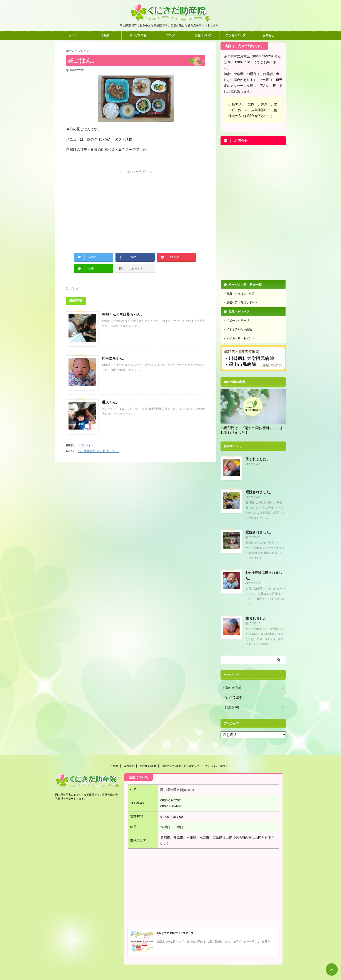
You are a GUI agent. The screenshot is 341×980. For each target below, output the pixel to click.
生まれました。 (258, 459)
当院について (203, 35)
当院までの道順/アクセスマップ (180, 766)
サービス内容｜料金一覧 (245, 285)
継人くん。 (111, 402)
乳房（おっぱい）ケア (241, 293)
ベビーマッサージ (238, 320)
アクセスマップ (236, 35)
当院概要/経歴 (148, 766)
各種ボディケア (239, 312)
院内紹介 (129, 766)
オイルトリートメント (241, 338)
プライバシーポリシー (217, 766)
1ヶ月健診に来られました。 (99, 451)
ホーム (73, 35)
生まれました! (257, 618)
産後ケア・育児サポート (242, 302)
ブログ (170, 35)
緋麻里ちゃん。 (114, 358)
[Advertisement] (136, 205)
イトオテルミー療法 (239, 329)
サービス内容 (138, 35)
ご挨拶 (105, 35)
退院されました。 (259, 492)
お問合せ (268, 35)
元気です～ (86, 446)
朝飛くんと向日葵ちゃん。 (123, 314)
